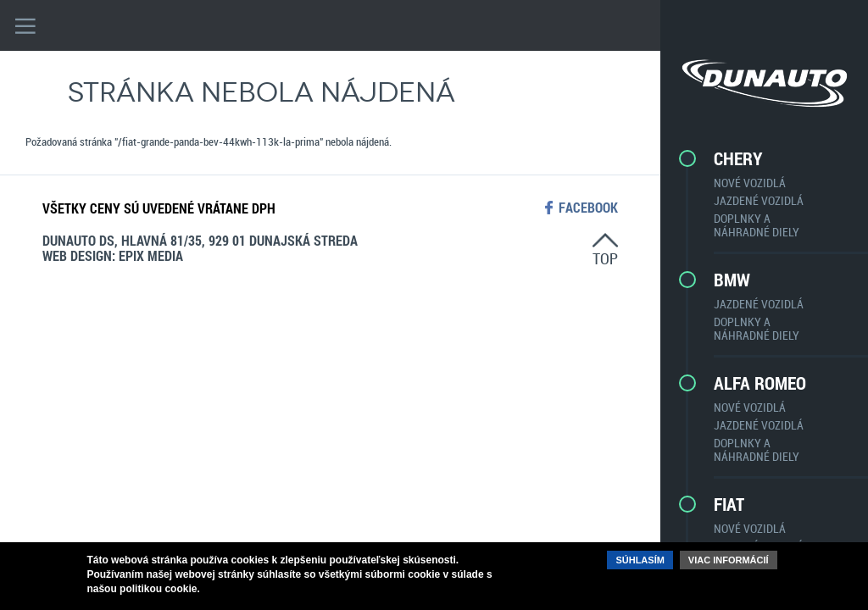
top (605, 258)
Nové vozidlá (750, 183)
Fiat (729, 504)
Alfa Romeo (760, 383)
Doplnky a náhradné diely (757, 225)
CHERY (738, 158)
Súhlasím (640, 560)
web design (77, 255)
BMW (732, 280)
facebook (588, 208)
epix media (151, 255)
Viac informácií (729, 560)
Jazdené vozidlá (759, 200)
